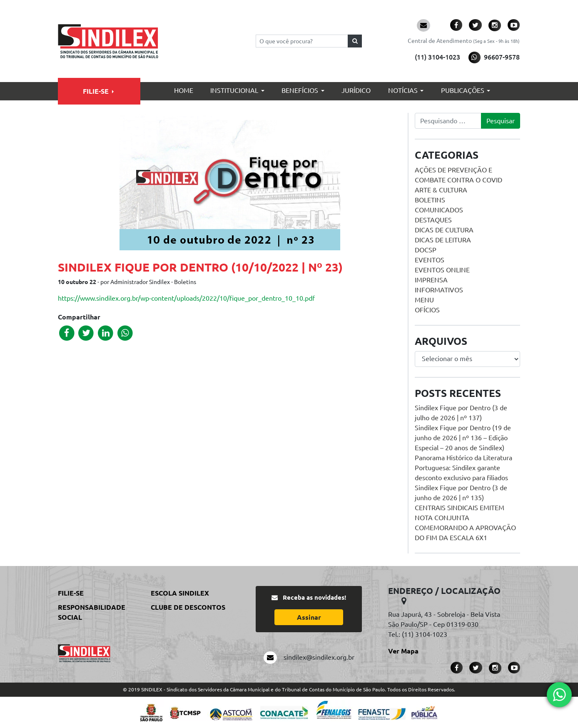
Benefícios (300, 90)
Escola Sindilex (180, 593)
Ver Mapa (403, 651)
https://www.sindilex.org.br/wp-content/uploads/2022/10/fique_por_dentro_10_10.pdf (186, 298)
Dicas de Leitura (443, 240)
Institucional (234, 90)
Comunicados (439, 210)
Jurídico (356, 90)
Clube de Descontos (188, 607)
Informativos (439, 290)
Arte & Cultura (441, 190)
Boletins (430, 200)
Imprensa (431, 280)
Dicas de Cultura (444, 230)
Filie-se (96, 91)
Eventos (430, 260)
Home (184, 90)
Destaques (433, 220)
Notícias (403, 90)
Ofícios (427, 310)
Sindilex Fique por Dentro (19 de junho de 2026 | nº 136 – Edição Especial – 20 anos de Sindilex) (463, 438)
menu (424, 300)
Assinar (309, 617)
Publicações (463, 90)
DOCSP (426, 250)
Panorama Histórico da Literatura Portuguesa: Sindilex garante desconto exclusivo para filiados (463, 468)
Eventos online (442, 270)
